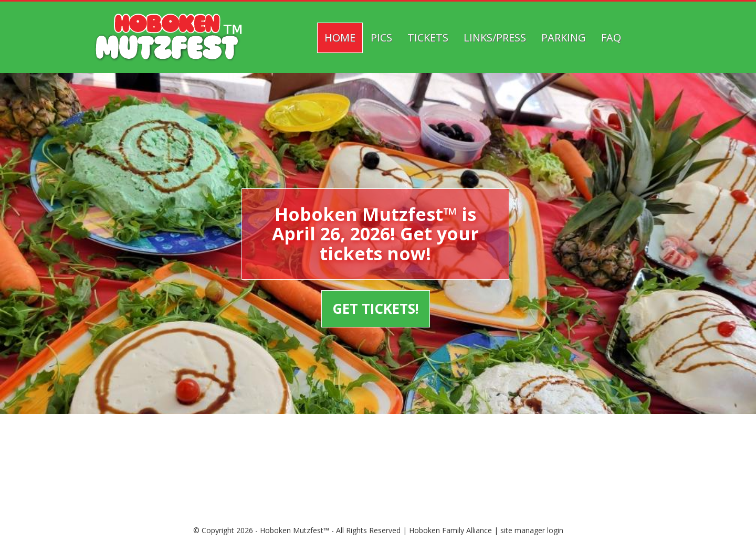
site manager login (532, 530)
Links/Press (495, 38)
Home (340, 38)
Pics (381, 38)
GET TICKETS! (375, 309)
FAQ (611, 38)
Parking (564, 38)
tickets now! (375, 253)
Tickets (428, 38)
